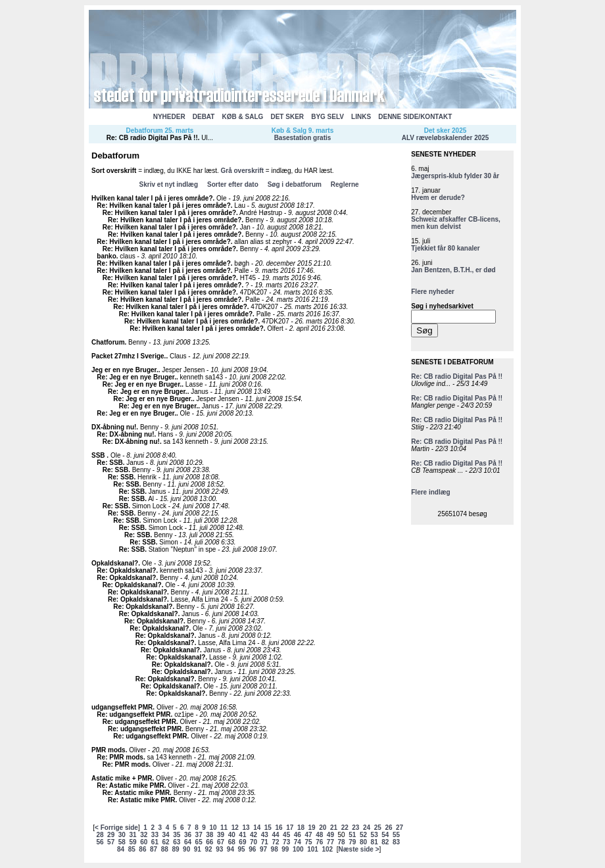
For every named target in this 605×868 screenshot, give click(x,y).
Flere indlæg (430, 492)
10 (213, 828)
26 (388, 828)
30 (122, 835)
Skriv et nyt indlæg (169, 184)
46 (298, 835)
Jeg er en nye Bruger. (125, 370)
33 (155, 835)
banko (106, 256)
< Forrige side (116, 828)
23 (355, 828)
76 (319, 842)
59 (133, 842)
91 (198, 849)
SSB (99, 455)
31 (133, 835)
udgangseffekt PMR (122, 707)
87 (154, 849)
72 (275, 842)
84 (121, 849)
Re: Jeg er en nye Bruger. (136, 377)
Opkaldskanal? (115, 563)
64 (188, 842)
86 (142, 849)
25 (378, 828)
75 (308, 842)
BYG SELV (327, 117)
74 (298, 842)
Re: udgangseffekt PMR (133, 714)
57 (111, 842)
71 (265, 842)
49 (330, 835)
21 (334, 828)
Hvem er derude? (438, 198)
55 (396, 835)
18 (301, 828)
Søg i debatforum (295, 184)
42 (254, 835)
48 (319, 835)
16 (279, 828)
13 (246, 828)
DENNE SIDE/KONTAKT (415, 117)
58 (122, 842)
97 (263, 849)
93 (219, 849)
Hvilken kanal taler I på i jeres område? (152, 198)
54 (385, 835)
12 (235, 828)
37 (199, 835)
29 (111, 835)
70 (254, 842)
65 (199, 842)
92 (208, 849)
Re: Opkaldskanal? (126, 570)
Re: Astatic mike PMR (130, 785)
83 (396, 842)
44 (275, 835)
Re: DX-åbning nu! (125, 434)
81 (375, 842)
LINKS (361, 117)
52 (363, 835)
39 (221, 835)
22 (345, 828)
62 (166, 842)
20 (323, 828)
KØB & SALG (243, 117)
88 (165, 849)
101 (313, 849)
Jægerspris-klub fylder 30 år (455, 176)
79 (352, 842)
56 (100, 842)
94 (230, 849)
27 (399, 828)
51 (352, 835)
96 (252, 849)
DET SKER (287, 117)
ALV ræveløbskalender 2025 (446, 138)
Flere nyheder (433, 292)
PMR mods (109, 750)
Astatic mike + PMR (122, 778)
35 (177, 835)
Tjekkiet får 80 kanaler (446, 248)
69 (242, 842)
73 (286, 842)
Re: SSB (109, 463)
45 (286, 835)
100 (298, 849)
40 (232, 835)
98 (275, 849)
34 (166, 835)
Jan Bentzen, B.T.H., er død (453, 270)
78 (342, 842)
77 (330, 842)
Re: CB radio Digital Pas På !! (152, 138)
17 (290, 828)
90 (186, 849)
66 (209, 842)
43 (265, 835)
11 (224, 828)
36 (188, 835)
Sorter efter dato (233, 184)
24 (367, 828)
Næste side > (359, 849)
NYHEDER (169, 117)
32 (144, 835)
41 (242, 835)
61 (155, 842)
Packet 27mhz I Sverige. (129, 356)
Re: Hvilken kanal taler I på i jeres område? (163, 205)
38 (209, 835)
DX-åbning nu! (114, 427)
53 (375, 835)
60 (144, 842)
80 (363, 842)
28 (100, 835)
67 (221, 842)
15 (268, 828)
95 (242, 849)
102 (327, 849)
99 (285, 849)
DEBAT (204, 117)
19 (312, 828)
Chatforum (108, 342)
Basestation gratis (303, 138)
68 (232, 842)
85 (132, 849)
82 (385, 842)
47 (308, 835)
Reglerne (345, 184)
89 (175, 849)
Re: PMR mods (120, 757)
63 (177, 842)
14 (257, 828)
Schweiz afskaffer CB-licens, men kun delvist (456, 223)
